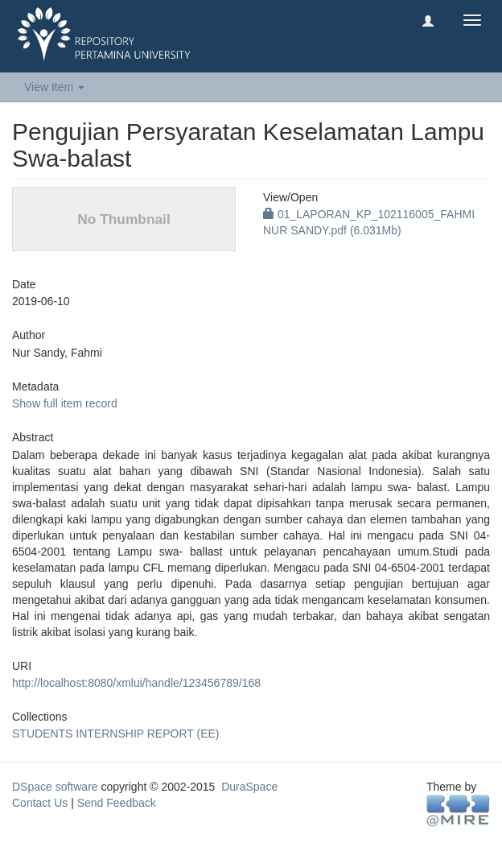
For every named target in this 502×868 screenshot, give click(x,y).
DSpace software (55, 787)
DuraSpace (249, 787)
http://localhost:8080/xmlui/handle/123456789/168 (136, 683)
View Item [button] (54, 87)
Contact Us (40, 803)
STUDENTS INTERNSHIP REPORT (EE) (115, 734)
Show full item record (65, 403)
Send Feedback (117, 803)
